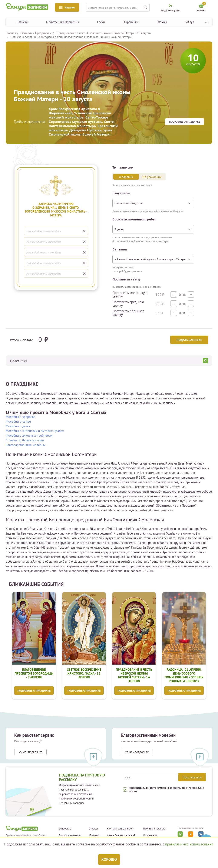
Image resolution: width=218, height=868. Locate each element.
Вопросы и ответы (70, 835)
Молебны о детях (18, 426)
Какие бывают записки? (121, 835)
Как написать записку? (120, 829)
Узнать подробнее (30, 752)
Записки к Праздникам (36, 33)
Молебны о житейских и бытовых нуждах (35, 431)
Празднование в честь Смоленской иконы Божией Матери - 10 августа (104, 33)
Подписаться (192, 777)
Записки (22, 22)
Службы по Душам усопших (25, 440)
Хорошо (109, 859)
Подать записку (189, 340)
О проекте (65, 829)
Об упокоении (152, 177)
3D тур (190, 22)
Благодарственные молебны (26, 445)
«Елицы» (94, 835)
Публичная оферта (154, 829)
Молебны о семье (18, 421)
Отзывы (162, 22)
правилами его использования (189, 844)
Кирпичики (131, 22)
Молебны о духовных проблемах (29, 435)
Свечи (101, 22)
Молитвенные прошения (62, 22)
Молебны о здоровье (21, 417)
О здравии (126, 177)
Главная (11, 33)
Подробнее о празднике (185, 122)
